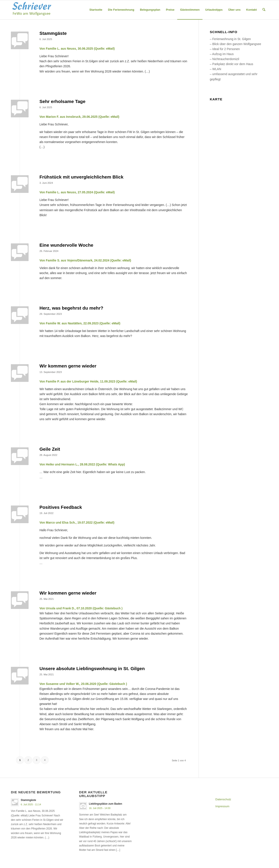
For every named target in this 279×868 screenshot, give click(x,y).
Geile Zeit (50, 449)
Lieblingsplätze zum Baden (106, 804)
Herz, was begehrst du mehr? (71, 308)
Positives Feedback (61, 507)
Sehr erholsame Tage (62, 101)
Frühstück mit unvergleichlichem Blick (81, 177)
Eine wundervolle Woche (66, 245)
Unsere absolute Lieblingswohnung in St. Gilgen (92, 668)
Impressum (222, 806)
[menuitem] (96, 10)
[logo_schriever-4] (32, 10)
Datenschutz (223, 799)
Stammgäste (53, 33)
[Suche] (264, 10)
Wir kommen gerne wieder (68, 366)
